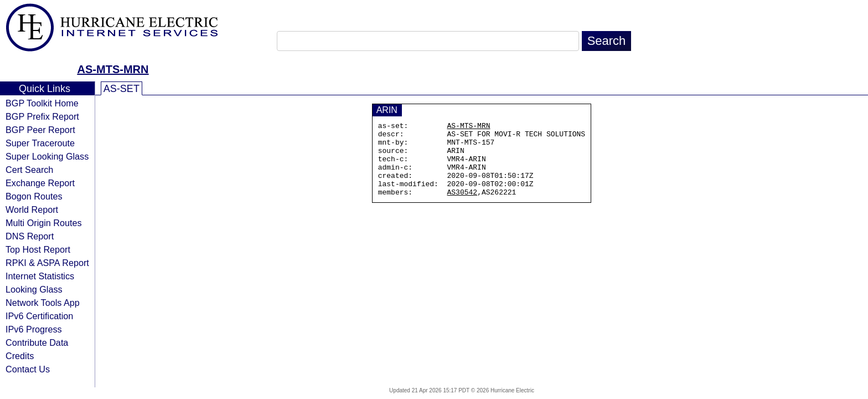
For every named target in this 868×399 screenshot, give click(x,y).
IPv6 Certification (39, 316)
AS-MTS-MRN (113, 69)
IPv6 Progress (34, 329)
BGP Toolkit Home (42, 103)
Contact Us (28, 369)
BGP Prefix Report (42, 116)
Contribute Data (37, 342)
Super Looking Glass (47, 156)
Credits (20, 356)
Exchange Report (40, 183)
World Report (32, 209)
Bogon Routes (34, 196)
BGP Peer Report (40, 130)
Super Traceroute (40, 143)
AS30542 (463, 207)
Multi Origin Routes (44, 223)
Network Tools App (43, 303)
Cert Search (29, 170)
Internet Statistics (40, 276)
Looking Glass (34, 289)
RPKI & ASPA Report (47, 263)
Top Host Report (38, 249)
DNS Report (30, 236)
